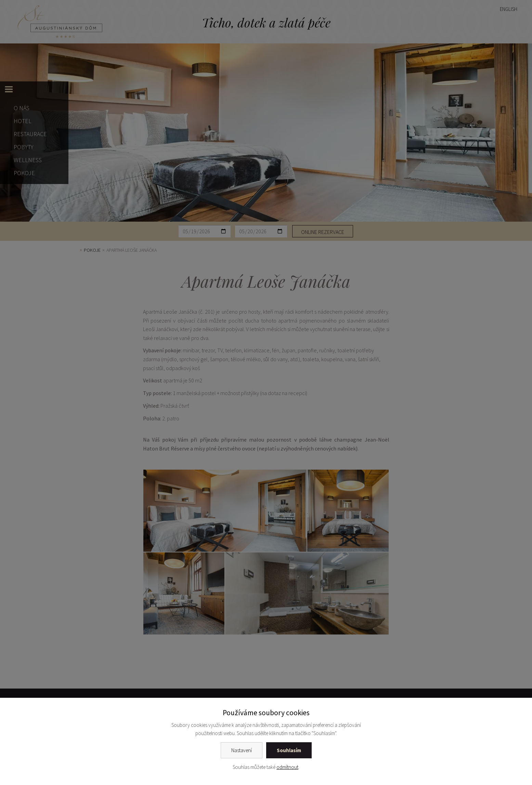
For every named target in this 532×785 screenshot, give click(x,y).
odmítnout (287, 767)
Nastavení (242, 750)
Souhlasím (289, 750)
